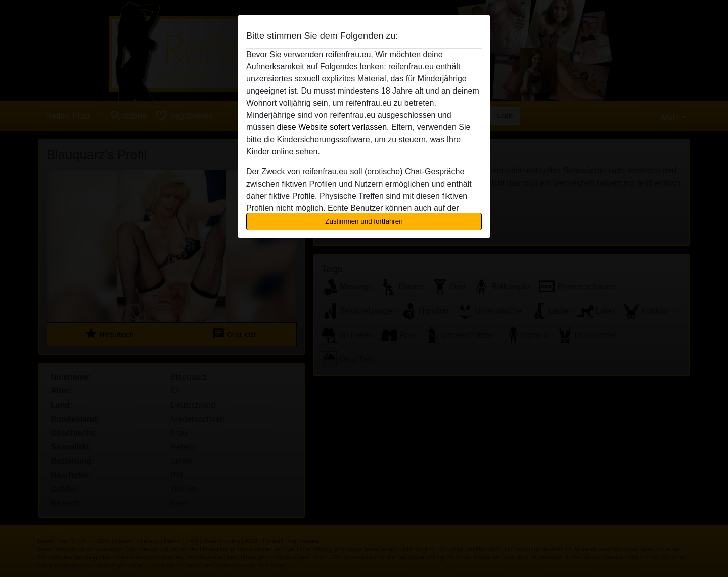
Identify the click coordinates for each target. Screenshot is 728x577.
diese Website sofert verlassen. (333, 127)
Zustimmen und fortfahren (364, 221)
